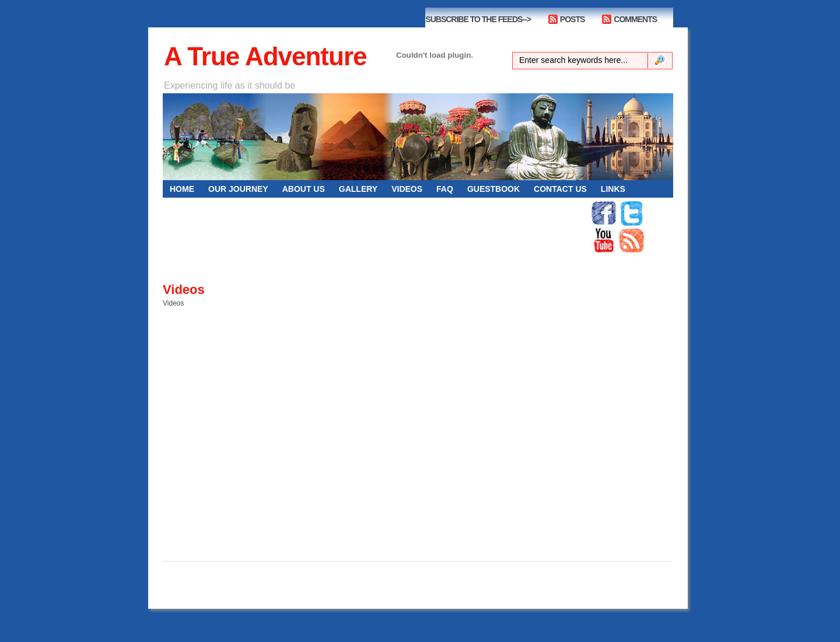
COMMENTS (635, 19)
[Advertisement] (376, 227)
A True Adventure (265, 56)
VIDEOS (407, 189)
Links (613, 189)
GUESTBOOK (494, 189)
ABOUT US (304, 189)
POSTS (572, 19)
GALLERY (358, 189)
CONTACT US (560, 189)
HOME (182, 189)
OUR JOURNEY (238, 189)
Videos (184, 290)
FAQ (445, 189)
